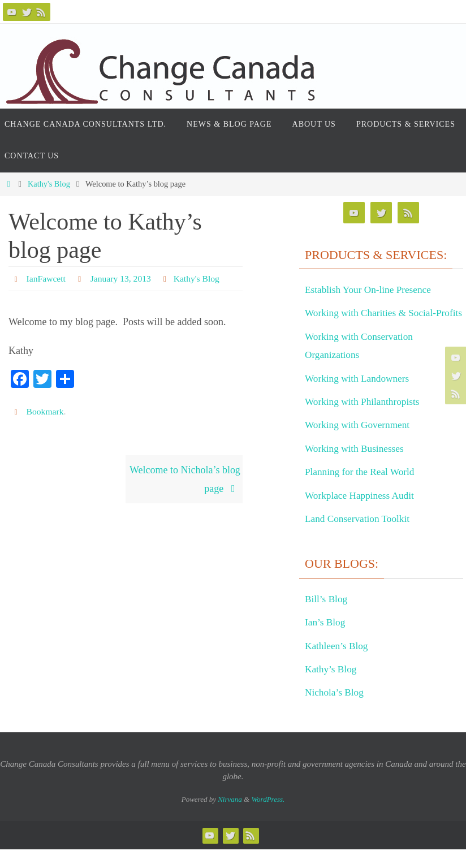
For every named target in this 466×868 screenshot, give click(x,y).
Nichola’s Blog (336, 711)
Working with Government (360, 443)
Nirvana (230, 817)
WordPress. (268, 817)
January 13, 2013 (122, 278)
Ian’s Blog (326, 641)
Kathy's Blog (49, 184)
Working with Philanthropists (365, 420)
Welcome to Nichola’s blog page (185, 479)
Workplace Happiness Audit (362, 513)
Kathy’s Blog (332, 687)
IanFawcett (47, 278)
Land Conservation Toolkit (359, 537)
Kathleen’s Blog (338, 664)
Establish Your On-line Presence (371, 290)
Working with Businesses (357, 467)
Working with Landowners (359, 396)
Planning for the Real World (362, 490)
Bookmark (46, 411)
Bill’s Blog (327, 617)
